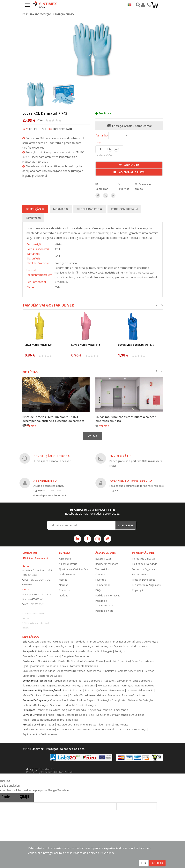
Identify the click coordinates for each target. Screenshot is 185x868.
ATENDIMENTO (45, 481)
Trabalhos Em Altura (48, 710)
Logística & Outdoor (59, 686)
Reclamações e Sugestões (146, 585)
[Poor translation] (24, 798)
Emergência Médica (117, 725)
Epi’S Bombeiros (145, 686)
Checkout (101, 574)
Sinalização (94, 671)
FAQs (98, 590)
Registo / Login (104, 559)
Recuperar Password (107, 564)
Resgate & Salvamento (75, 656)
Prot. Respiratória (123, 642)
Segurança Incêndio (74, 710)
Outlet (26, 729)
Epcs (25, 671)
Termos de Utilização (144, 559)
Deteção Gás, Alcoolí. (60, 647)
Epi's (44, 725)
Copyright (137, 590)
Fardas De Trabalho (70, 661)
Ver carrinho (102, 569)
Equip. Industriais (73, 690)
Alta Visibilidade (47, 661)
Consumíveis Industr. (55, 695)
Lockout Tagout (86, 700)
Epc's (52, 725)
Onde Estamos (67, 574)
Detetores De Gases (50, 676)
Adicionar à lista (129, 172)
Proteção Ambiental (84, 686)
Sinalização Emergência (111, 700)
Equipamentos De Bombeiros (40, 734)
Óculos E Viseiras (63, 642)
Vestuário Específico (118, 661)
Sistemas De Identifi (62, 705)
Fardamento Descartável (89, 725)
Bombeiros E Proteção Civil (38, 681)
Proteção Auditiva (101, 642)
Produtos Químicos (96, 690)
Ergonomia (29, 676)
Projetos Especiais (109, 686)
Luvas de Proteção (40, 14)
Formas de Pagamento (145, 569)
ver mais (31, 426)
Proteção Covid (31, 725)
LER (144, 863)
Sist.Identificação (86, 705)
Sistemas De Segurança (36, 700)
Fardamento (30, 661)
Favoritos (101, 580)
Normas (61, 209)
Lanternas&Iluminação (140, 690)
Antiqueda (28, 651)
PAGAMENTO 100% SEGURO (131, 481)
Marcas (63, 580)
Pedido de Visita (104, 611)
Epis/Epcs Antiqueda (47, 651)
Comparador (103, 585)
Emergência (121, 710)
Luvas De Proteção (147, 642)
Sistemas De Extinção (35, 705)
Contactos (65, 590)
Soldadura (82, 642)
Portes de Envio (141, 574)
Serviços (120, 651)
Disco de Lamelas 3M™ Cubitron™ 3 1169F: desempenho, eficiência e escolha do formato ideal (53, 421)
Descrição (35, 209)
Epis (25, 642)
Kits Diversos (64, 725)
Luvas (35, 729)
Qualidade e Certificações (73, 569)
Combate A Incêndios (129, 671)
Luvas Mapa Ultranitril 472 (136, 345)
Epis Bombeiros (93, 681)
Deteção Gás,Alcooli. (113, 647)
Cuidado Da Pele (137, 647)
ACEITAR (157, 863)
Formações (29, 710)
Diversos (149, 671)
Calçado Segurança (34, 647)
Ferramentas (117, 690)
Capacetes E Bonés (40, 642)
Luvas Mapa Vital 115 (86, 345)
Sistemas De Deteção (140, 700)
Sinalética (109, 671)
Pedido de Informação (108, 596)
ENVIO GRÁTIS (121, 456)
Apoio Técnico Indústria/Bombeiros (43, 720)
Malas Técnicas (32, 695)
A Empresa (65, 559)
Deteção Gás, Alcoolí (87, 647)
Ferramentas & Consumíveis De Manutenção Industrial (89, 729)
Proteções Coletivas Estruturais (41, 656)
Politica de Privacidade (145, 564)
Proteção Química (64, 14)
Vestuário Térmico (57, 666)
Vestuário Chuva (94, 661)
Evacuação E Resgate (100, 651)
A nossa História (68, 564)
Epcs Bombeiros (142, 681)
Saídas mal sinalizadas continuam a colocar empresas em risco (126, 419)
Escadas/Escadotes (134, 695)
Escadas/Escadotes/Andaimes (88, 695)
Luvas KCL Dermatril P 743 (45, 113)
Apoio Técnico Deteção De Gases (67, 715)
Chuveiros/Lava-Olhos (42, 671)
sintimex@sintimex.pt (37, 558)
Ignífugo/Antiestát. (34, 666)
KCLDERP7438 (63, 129)
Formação (127, 686)
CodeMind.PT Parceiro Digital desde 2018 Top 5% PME (50, 770)
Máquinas (114, 695)
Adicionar (129, 165)
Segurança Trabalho (100, 710)
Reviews (33, 218)
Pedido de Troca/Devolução (105, 603)
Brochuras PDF (90, 209)
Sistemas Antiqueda (73, 651)
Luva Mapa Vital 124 (38, 345)
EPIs (25, 14)
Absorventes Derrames (71, 671)
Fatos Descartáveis (143, 661)
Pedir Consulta (124, 209)
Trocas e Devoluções (144, 580)
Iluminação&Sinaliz (34, 686)
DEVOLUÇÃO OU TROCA (52, 456)
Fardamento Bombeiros (84, 666)
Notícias (63, 596)
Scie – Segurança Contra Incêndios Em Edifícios (117, 715)
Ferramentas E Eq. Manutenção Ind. (42, 690)
